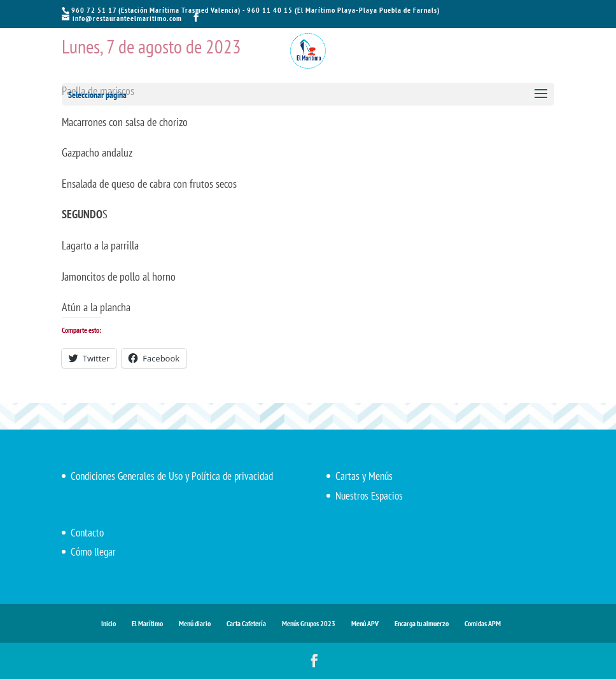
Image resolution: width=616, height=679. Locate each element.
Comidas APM (483, 623)
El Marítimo (147, 623)
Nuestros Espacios (369, 496)
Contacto (87, 533)
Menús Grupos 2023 (309, 623)
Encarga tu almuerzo (422, 623)
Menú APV (365, 623)
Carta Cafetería (246, 623)
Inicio (108, 623)
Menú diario (195, 623)
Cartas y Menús (364, 476)
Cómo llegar (93, 552)
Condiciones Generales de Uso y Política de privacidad (172, 476)
